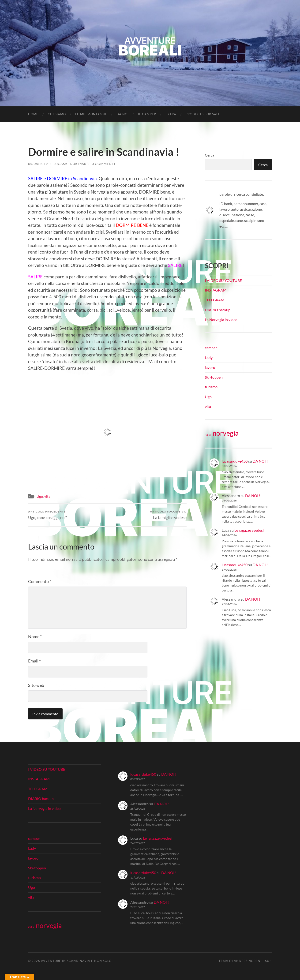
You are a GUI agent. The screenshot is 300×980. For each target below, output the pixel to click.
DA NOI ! (260, 461)
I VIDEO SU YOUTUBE (223, 280)
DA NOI (123, 114)
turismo (211, 387)
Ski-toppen (214, 377)
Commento (40, 581)
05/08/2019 (38, 164)
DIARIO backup (218, 310)
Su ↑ (268, 961)
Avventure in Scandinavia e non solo (76, 961)
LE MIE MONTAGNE (91, 114)
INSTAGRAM (216, 290)
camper (211, 348)
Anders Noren (247, 961)
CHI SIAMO (57, 114)
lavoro (210, 367)
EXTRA (171, 114)
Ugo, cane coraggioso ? (47, 515)
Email (34, 661)
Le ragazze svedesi (249, 530)
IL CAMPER (147, 114)
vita (47, 496)
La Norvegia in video (221, 320)
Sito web (36, 685)
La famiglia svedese (168, 515)
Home (33, 114)
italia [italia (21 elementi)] (208, 435)
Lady (209, 357)
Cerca (210, 155)
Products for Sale (203, 114)
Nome (35, 636)
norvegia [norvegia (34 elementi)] (226, 433)
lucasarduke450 (70, 164)
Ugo (40, 496)
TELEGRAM (215, 300)
